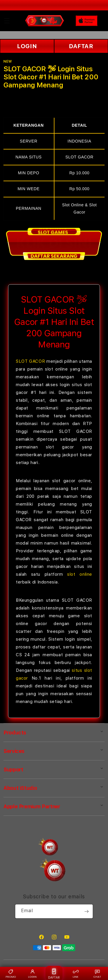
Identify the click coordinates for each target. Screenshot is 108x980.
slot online (80, 574)
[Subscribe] (86, 911)
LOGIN (27, 46)
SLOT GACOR (30, 361)
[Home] (44, 21)
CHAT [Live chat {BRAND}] (97, 974)
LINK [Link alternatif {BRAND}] (75, 974)
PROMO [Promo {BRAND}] (11, 974)
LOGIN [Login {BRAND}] (32, 974)
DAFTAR (81, 46)
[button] (7, 21)
